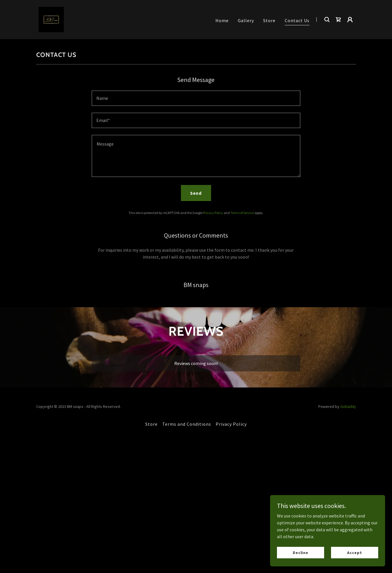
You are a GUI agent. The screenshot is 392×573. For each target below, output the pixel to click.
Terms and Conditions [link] (187, 424)
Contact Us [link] (297, 20)
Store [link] (269, 20)
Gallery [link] (246, 20)
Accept (354, 552)
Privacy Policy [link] (213, 213)
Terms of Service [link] (242, 213)
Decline (301, 552)
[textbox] (196, 98)
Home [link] (222, 20)
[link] (51, 19)
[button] (350, 20)
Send (196, 193)
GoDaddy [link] (348, 406)
